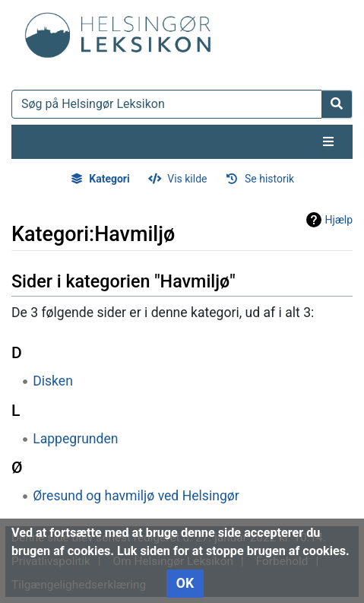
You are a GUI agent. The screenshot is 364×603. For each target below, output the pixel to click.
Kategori (109, 179)
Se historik (269, 179)
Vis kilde (187, 179)
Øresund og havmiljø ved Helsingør (136, 496)
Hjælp (339, 220)
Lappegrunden (75, 439)
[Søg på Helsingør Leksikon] (167, 104)
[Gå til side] (337, 104)
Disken (53, 381)
